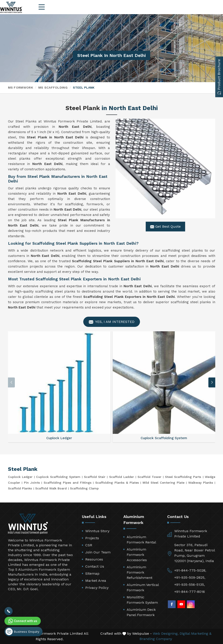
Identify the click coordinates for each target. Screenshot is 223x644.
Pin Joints (32, 483)
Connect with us (22, 621)
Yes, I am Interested (112, 322)
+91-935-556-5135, (190, 585)
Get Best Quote (165, 227)
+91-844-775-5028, (190, 570)
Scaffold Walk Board (51, 488)
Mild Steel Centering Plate (164, 483)
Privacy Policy (97, 588)
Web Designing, (166, 633)
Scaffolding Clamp (84, 488)
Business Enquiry (22, 632)
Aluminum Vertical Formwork (143, 587)
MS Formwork (20, 87)
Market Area (96, 581)
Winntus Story (97, 531)
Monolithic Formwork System (142, 600)
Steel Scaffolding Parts (183, 477)
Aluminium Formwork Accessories (137, 555)
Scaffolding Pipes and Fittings (68, 483)
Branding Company (156, 639)
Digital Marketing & (196, 633)
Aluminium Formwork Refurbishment (140, 572)
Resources (94, 559)
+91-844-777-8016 (190, 592)
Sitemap (92, 573)
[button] (212, 382)
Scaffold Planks (20, 488)
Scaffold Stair (95, 477)
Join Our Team (98, 552)
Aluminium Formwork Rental (141, 540)
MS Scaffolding (53, 87)
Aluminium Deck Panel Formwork (141, 612)
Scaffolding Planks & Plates (117, 483)
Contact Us (95, 566)
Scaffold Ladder (122, 477)
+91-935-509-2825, (190, 577)
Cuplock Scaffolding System (58, 477)
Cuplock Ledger (20, 477)
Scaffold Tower (149, 477)
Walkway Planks (201, 483)
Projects (92, 538)
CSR (89, 545)
